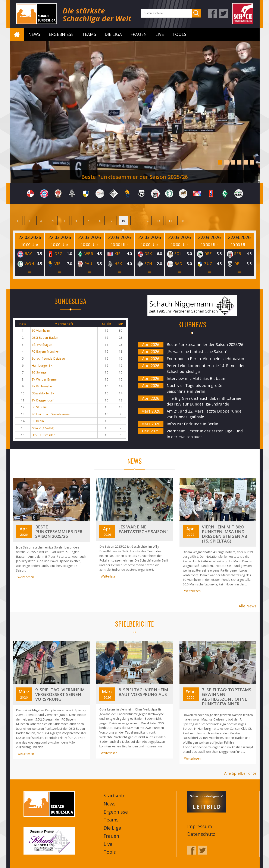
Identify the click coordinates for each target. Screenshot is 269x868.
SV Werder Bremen (45, 379)
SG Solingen (40, 372)
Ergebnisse (61, 34)
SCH (148, 264)
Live (160, 34)
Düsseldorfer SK (43, 393)
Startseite (17, 34)
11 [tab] (135, 221)
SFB (238, 254)
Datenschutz (201, 833)
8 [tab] (100, 221)
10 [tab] (123, 221)
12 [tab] (147, 221)
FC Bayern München (46, 351)
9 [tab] (112, 221)
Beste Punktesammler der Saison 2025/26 (135, 177)
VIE (57, 264)
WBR (89, 254)
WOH (29, 264)
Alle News (248, 606)
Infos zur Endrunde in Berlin (192, 424)
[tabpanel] (135, 112)
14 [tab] (170, 221)
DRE (208, 254)
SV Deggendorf (43, 400)
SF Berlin (38, 421)
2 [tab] (226, 162)
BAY (28, 254)
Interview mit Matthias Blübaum (197, 378)
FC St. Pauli (39, 407)
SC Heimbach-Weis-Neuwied (52, 414)
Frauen (139, 34)
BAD (178, 264)
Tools (179, 34)
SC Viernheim (41, 330)
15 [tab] (182, 221)
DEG (58, 254)
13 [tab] (159, 221)
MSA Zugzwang (43, 428)
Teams (89, 34)
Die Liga (113, 34)
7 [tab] (88, 221)
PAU (88, 264)
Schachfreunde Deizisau (48, 358)
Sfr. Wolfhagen (42, 345)
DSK (148, 254)
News (34, 34)
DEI (237, 264)
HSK (118, 264)
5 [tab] (246, 162)
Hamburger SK (42, 365)
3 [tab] (233, 162)
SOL (178, 254)
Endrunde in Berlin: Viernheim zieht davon (205, 359)
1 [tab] (220, 162)
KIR (117, 254)
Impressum (200, 826)
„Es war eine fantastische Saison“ (197, 352)
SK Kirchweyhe (42, 386)
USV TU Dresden (43, 435)
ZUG (208, 264)
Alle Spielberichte (240, 773)
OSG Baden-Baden (45, 338)
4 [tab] (239, 162)
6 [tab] (252, 162)
